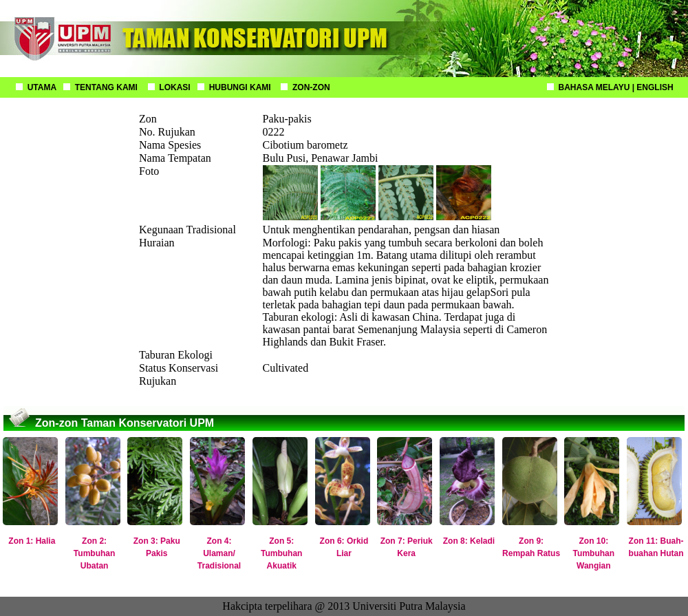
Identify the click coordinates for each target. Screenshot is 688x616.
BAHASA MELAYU (594, 87)
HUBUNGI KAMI (240, 87)
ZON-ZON (311, 87)
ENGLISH (655, 87)
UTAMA (42, 87)
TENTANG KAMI (106, 87)
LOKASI (174, 87)
